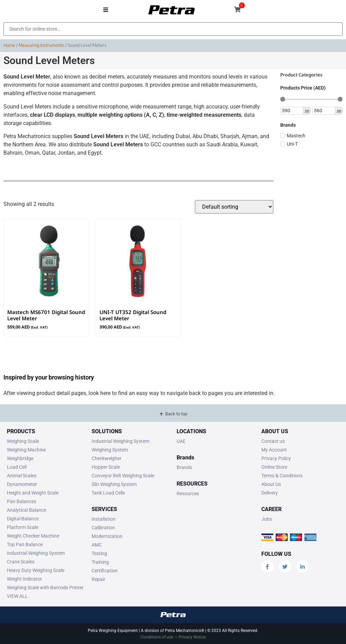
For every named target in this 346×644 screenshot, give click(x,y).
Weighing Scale (23, 441)
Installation (104, 519)
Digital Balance (23, 519)
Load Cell (17, 467)
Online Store (274, 467)
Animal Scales (22, 476)
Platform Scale (23, 527)
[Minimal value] (311, 99)
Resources (188, 494)
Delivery (270, 493)
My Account (274, 450)
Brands (184, 467)
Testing (99, 553)
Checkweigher (107, 458)
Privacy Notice (192, 637)
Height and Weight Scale (33, 493)
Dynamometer (22, 484)
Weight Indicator (24, 579)
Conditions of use (157, 637)
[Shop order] (234, 207)
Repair (98, 579)
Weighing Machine (26, 450)
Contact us (273, 441)
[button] (106, 9)
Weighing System (110, 450)
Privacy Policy (276, 458)
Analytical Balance (27, 510)
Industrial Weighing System (36, 553)
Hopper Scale (106, 467)
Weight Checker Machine (33, 536)
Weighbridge (20, 458)
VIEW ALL (17, 596)
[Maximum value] (324, 111)
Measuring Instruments (41, 45)
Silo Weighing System (114, 484)
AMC (97, 545)
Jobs (267, 519)
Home (9, 45)
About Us (271, 484)
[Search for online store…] (173, 29)
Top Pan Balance (25, 544)
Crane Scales (21, 562)
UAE (181, 441)
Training (100, 562)
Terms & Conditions (282, 476)
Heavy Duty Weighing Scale (36, 570)
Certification (105, 571)
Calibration (103, 528)
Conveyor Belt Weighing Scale (123, 476)
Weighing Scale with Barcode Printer (45, 588)
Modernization (107, 536)
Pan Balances (22, 501)
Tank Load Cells (108, 493)
